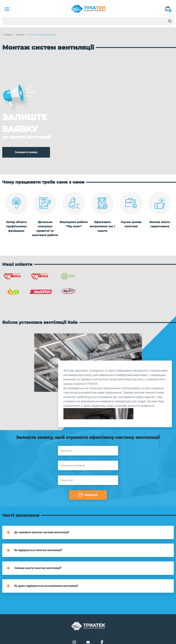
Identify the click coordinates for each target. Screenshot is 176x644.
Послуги (19, 35)
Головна (6, 35)
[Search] (170, 21)
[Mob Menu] (7, 9)
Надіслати (88, 471)
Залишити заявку (26, 142)
